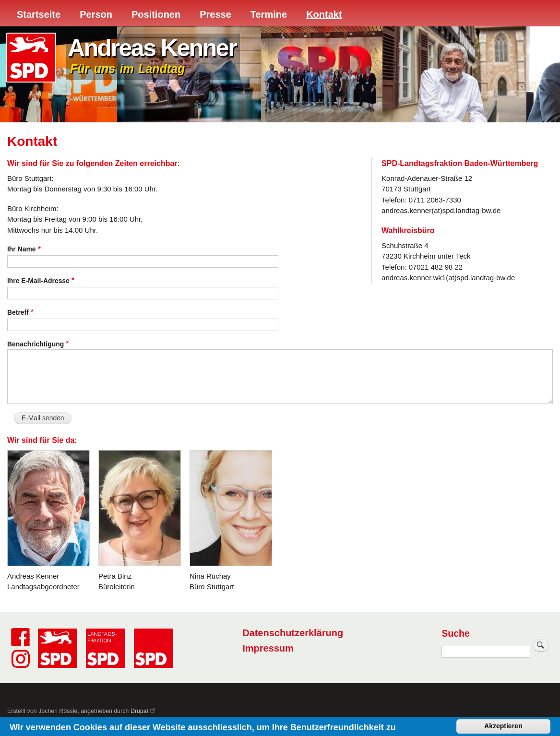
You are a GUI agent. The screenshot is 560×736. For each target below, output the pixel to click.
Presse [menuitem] (215, 14)
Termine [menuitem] (269, 14)
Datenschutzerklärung (293, 633)
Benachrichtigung (36, 344)
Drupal (143, 711)
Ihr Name (22, 249)
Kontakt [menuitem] (324, 14)
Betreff (18, 312)
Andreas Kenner (152, 48)
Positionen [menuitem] (156, 14)
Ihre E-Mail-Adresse (38, 281)
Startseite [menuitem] (39, 14)
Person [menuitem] (96, 14)
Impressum (268, 648)
